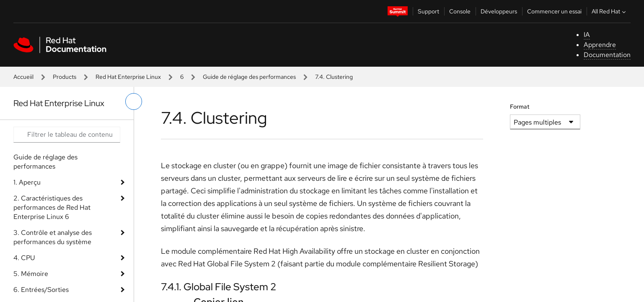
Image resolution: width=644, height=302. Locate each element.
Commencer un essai (554, 11)
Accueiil (23, 77)
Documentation (607, 55)
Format (520, 107)
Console (460, 11)
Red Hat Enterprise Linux (128, 77)
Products (65, 77)
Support (428, 11)
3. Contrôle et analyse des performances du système (53, 237)
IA (587, 35)
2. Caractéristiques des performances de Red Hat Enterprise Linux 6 (52, 207)
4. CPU (24, 258)
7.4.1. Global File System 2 (219, 287)
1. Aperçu (27, 182)
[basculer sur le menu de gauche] (134, 102)
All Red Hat (610, 11)
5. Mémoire (31, 274)
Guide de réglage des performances (249, 77)
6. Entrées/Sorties (41, 290)
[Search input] (67, 135)
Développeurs (499, 11)
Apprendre (600, 45)
